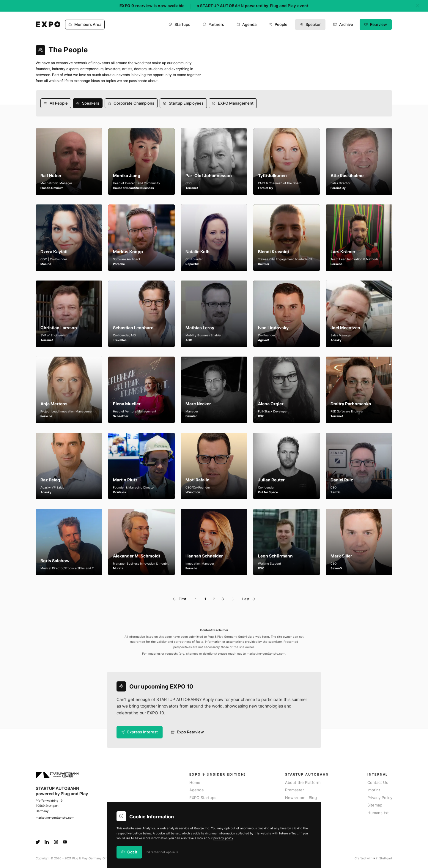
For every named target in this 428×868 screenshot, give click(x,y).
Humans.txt (378, 813)
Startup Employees (183, 103)
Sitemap (375, 805)
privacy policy (223, 838)
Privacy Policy (380, 798)
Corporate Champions (131, 103)
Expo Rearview (187, 732)
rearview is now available (152, 6)
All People (56, 103)
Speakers (88, 103)
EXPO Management (233, 103)
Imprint (374, 790)
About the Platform (303, 783)
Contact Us (378, 783)
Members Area (85, 25)
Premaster (295, 790)
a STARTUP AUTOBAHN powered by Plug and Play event (253, 6)
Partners (214, 25)
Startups (179, 25)
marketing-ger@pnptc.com (266, 654)
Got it (129, 852)
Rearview (376, 25)
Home (195, 783)
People (278, 25)
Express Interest (140, 732)
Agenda (247, 25)
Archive (343, 25)
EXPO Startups (203, 798)
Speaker (310, 25)
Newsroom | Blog (301, 798)
